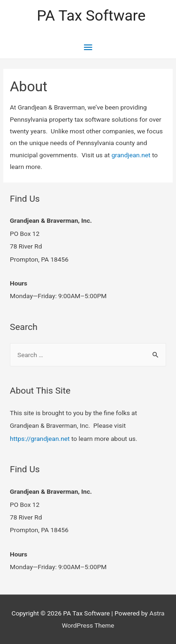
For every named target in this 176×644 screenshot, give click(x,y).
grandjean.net (131, 155)
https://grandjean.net (40, 439)
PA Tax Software (91, 15)
